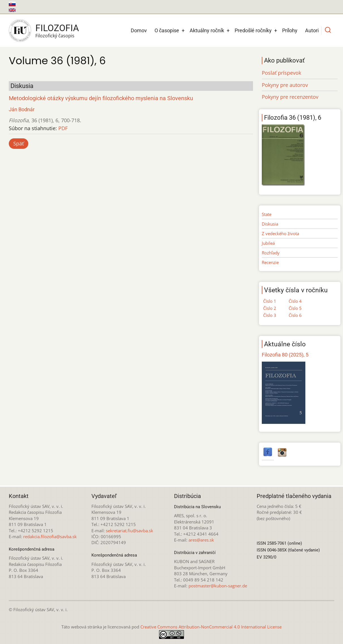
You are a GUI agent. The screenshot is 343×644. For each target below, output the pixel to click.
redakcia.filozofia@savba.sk (50, 536)
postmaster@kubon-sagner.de (218, 586)
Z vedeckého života (280, 233)
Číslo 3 (270, 315)
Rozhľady (271, 253)
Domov (139, 30)
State (267, 214)
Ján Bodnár (22, 109)
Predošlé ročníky (253, 30)
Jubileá (268, 243)
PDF (63, 128)
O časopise (167, 30)
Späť (19, 143)
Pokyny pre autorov (285, 85)
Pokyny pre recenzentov (290, 97)
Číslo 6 (295, 315)
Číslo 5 (295, 308)
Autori (312, 30)
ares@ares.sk (201, 540)
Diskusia (270, 224)
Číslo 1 (270, 301)
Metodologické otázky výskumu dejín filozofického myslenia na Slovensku (101, 98)
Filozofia (57, 28)
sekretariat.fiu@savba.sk (129, 531)
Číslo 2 (270, 308)
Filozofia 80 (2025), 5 (285, 355)
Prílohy (290, 30)
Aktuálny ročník (207, 30)
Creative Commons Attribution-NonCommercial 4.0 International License (211, 627)
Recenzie (270, 262)
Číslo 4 (295, 301)
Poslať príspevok (281, 73)
